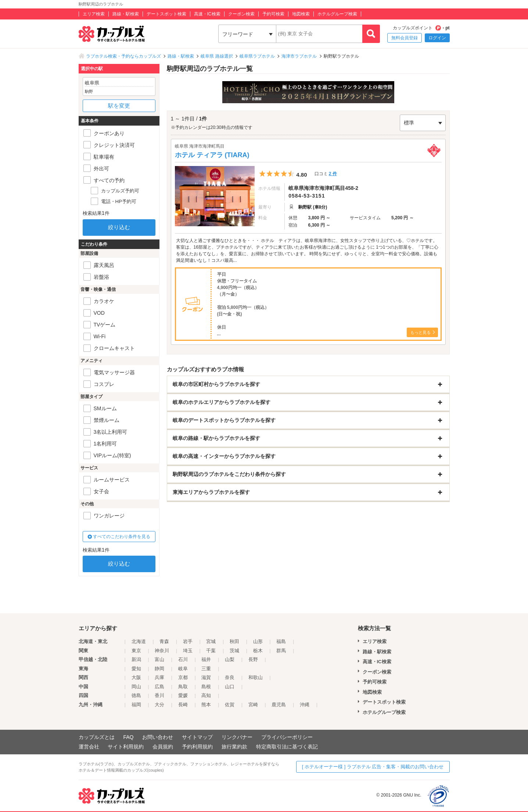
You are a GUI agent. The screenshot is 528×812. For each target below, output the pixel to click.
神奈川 (162, 651)
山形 (258, 641)
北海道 (139, 641)
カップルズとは (97, 737)
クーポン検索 (241, 14)
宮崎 (253, 705)
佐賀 (230, 705)
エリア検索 (94, 14)
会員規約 (163, 747)
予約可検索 (273, 14)
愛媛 (183, 695)
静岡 (159, 669)
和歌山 (256, 677)
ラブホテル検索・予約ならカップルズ (123, 56)
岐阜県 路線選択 (217, 56)
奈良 (230, 677)
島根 (206, 687)
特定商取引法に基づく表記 (287, 747)
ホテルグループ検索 (337, 14)
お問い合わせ (158, 737)
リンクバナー (237, 737)
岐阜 (183, 669)
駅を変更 (119, 106)
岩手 (188, 641)
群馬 (281, 651)
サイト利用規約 (126, 747)
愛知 (136, 669)
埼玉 (188, 651)
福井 (206, 659)
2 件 (333, 174)
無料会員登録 (405, 38)
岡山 (136, 687)
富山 (159, 659)
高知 (206, 695)
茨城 (234, 651)
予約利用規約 (197, 747)
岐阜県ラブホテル (257, 56)
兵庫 (159, 677)
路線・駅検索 (126, 14)
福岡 (136, 705)
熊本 (206, 705)
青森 (164, 641)
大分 (159, 705)
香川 (159, 695)
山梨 (230, 659)
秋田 (234, 641)
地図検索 (301, 14)
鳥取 (183, 687)
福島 (281, 641)
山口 (230, 687)
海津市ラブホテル (299, 56)
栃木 (258, 651)
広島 (159, 687)
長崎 (183, 705)
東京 (136, 651)
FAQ (128, 737)
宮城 (211, 641)
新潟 (136, 659)
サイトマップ (197, 737)
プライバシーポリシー (287, 737)
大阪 (136, 677)
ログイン (437, 38)
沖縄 (305, 705)
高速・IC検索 (207, 14)
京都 (183, 677)
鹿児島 (279, 705)
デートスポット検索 (166, 14)
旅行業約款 (234, 747)
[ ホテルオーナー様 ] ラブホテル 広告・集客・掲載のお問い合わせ (373, 767)
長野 (253, 659)
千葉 (211, 651)
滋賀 (206, 677)
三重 (206, 669)
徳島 (136, 695)
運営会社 (89, 747)
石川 (183, 659)
